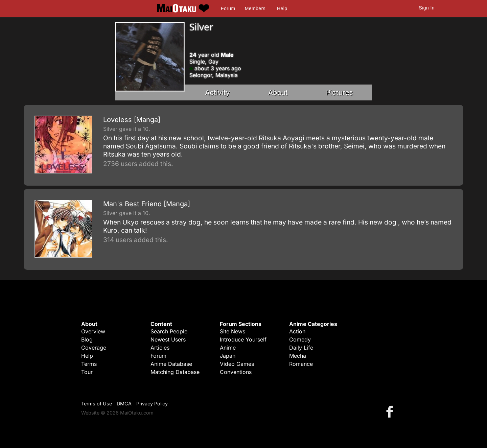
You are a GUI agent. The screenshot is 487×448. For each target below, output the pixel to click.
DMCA (124, 404)
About (278, 92)
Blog (87, 339)
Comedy (300, 339)
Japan (228, 356)
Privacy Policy (152, 404)
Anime (228, 348)
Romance (301, 364)
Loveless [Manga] (132, 120)
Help (282, 8)
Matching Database (175, 372)
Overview (93, 331)
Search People (169, 331)
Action (297, 331)
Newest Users (168, 339)
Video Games (237, 364)
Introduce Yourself (243, 339)
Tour (87, 372)
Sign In (427, 8)
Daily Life (301, 348)
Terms (89, 364)
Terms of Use (97, 404)
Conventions (236, 372)
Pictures (340, 92)
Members (255, 8)
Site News (233, 331)
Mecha (298, 356)
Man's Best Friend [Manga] (147, 204)
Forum (228, 8)
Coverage (94, 348)
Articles (160, 348)
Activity (217, 92)
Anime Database (171, 364)
